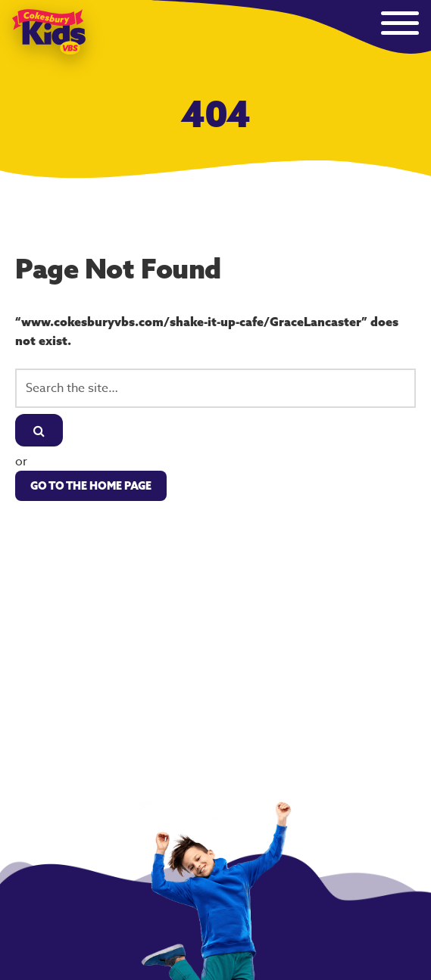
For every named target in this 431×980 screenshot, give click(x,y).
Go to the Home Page (91, 486)
